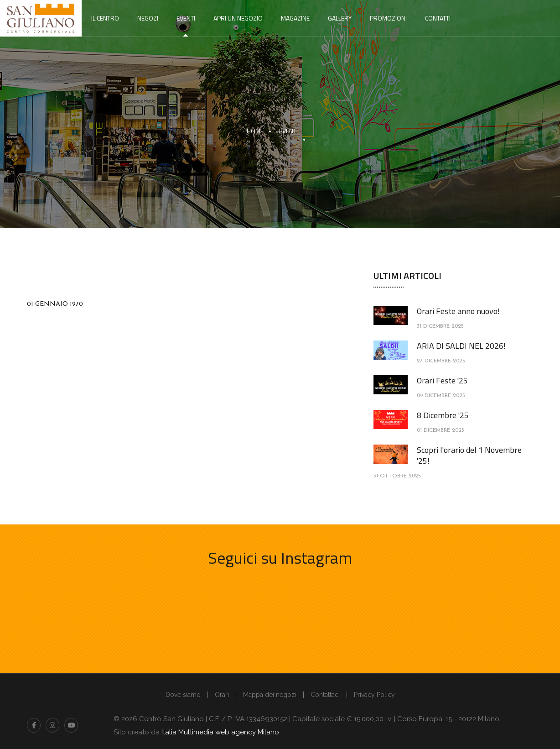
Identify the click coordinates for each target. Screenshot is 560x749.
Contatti (438, 18)
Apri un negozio (238, 18)
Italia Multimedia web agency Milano (220, 732)
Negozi (148, 18)
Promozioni (388, 18)
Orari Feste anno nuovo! (458, 311)
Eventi (186, 18)
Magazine (295, 18)
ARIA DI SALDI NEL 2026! (461, 346)
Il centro (105, 18)
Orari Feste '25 (442, 380)
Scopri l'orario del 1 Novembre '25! (469, 455)
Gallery (340, 18)
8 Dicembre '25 (443, 415)
